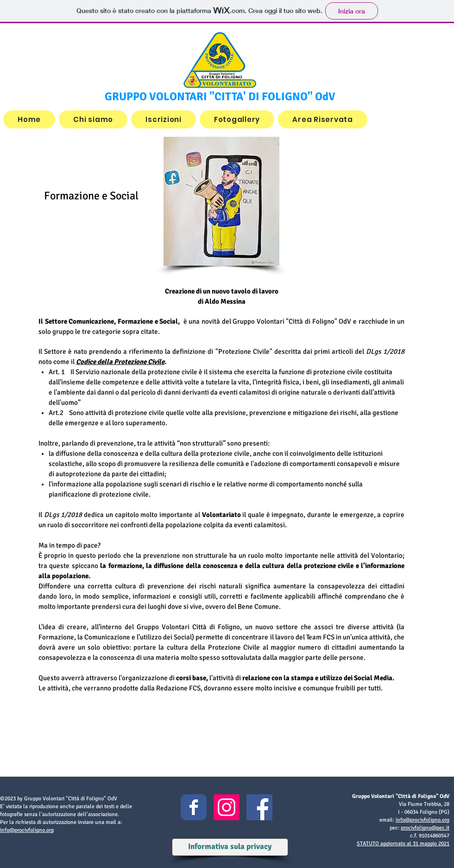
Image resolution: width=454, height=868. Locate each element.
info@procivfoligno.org (27, 830)
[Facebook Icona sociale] (259, 807)
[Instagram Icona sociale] (227, 807)
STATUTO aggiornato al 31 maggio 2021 (403, 844)
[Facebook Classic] (194, 807)
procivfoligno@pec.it (425, 828)
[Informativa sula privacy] (230, 847)
